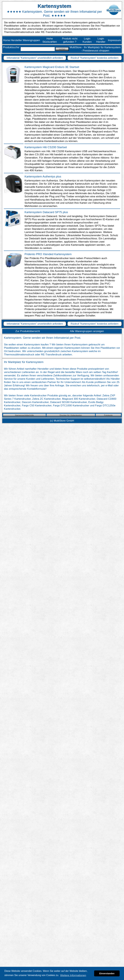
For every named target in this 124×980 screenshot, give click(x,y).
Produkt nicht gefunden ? (70, 40)
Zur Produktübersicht (28, 331)
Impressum (114, 40)
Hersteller (16, 40)
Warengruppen (31, 40)
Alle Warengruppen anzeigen (87, 331)
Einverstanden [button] (107, 973)
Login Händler (101, 40)
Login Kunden (87, 40)
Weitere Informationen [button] (73, 975)
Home (7, 40)
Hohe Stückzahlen (50, 40)
